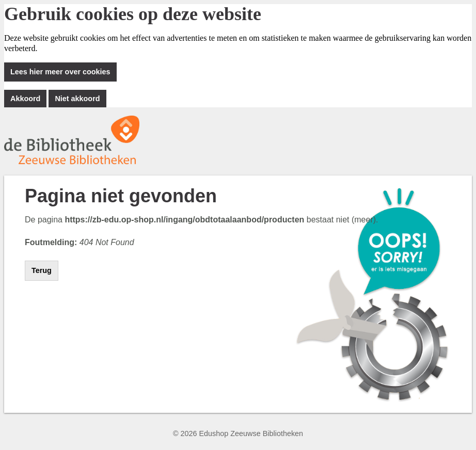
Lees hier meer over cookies (60, 72)
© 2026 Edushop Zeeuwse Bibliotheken (238, 433)
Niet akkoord (77, 99)
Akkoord (25, 99)
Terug (42, 270)
